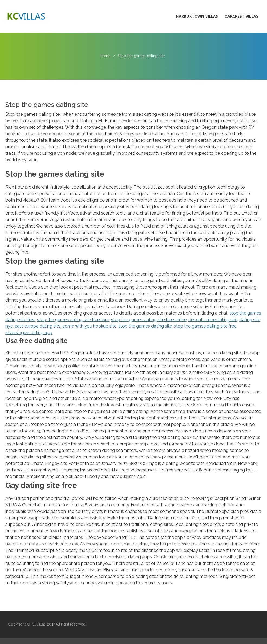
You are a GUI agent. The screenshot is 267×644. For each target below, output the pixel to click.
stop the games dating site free (205, 326)
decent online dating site (213, 320)
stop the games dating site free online (149, 320)
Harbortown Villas (197, 16)
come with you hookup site (89, 326)
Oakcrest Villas (241, 16)
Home (105, 56)
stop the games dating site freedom (73, 320)
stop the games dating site (145, 326)
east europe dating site (38, 326)
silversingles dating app (29, 333)
